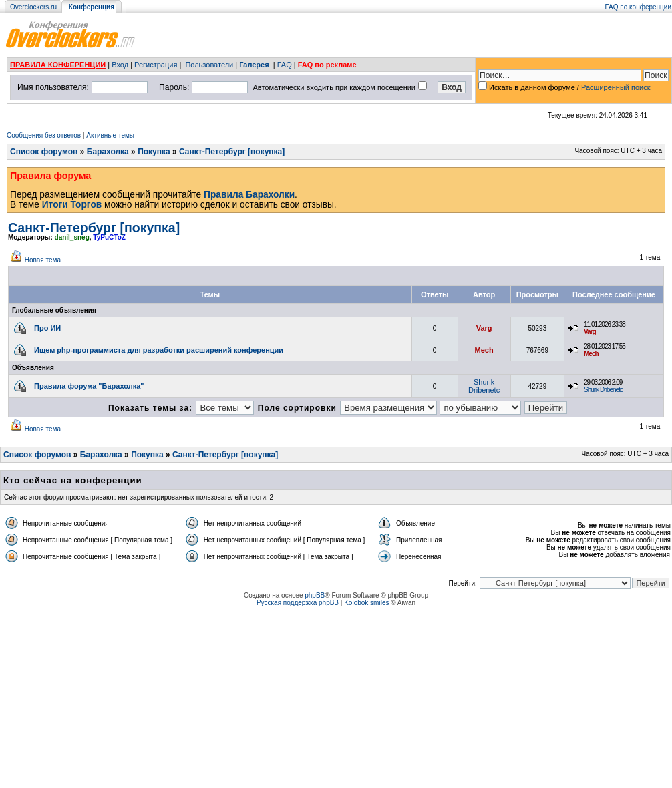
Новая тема (43, 260)
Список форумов (44, 152)
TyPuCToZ (109, 237)
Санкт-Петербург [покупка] (232, 152)
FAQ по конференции (638, 7)
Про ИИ (47, 328)
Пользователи (209, 65)
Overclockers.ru (33, 7)
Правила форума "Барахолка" (89, 386)
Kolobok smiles (366, 603)
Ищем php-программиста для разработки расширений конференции (159, 350)
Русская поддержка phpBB (298, 603)
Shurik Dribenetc (484, 386)
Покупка (154, 152)
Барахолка (108, 152)
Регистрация (156, 65)
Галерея (254, 65)
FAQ (285, 65)
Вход (120, 65)
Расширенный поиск (616, 87)
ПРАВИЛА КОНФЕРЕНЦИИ (58, 65)
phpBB (315, 595)
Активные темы (110, 135)
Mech (484, 350)
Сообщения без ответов (44, 135)
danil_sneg (72, 237)
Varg (484, 328)
